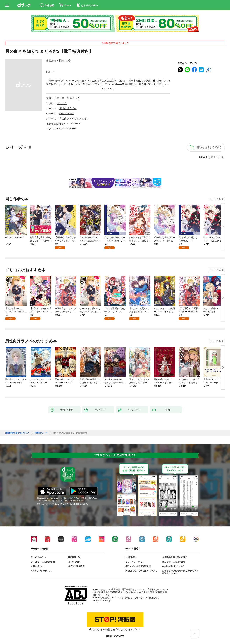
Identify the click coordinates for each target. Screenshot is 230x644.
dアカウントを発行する (102, 629)
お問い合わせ (37, 566)
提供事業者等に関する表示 (175, 557)
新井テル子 (65, 60)
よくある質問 (74, 562)
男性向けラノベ (68, 108)
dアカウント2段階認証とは (138, 566)
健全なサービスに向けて (174, 562)
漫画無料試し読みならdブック (17, 433)
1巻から (204, 157)
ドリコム (62, 103)
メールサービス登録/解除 (43, 562)
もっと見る (215, 199)
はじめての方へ (38, 557)
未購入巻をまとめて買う (208, 147)
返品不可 (50, 72)
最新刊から (218, 157)
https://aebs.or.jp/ (103, 600)
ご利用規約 (131, 557)
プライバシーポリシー (136, 562)
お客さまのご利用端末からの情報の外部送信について (180, 572)
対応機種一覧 (74, 557)
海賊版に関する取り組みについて (141, 571)
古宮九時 (51, 60)
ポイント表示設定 (76, 566)
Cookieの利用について (173, 566)
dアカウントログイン (41, 571)
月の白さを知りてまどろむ (74, 118)
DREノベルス (67, 113)
